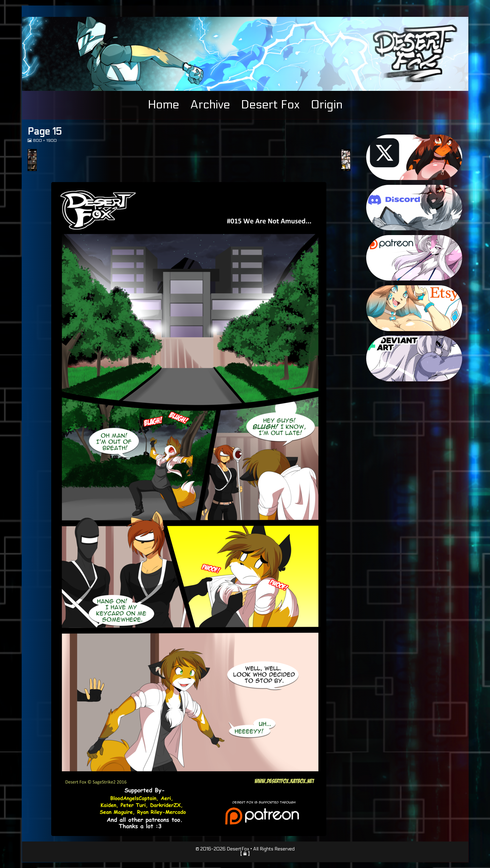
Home (164, 105)
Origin (327, 105)
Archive (210, 105)
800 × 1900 (45, 141)
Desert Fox (270, 105)
